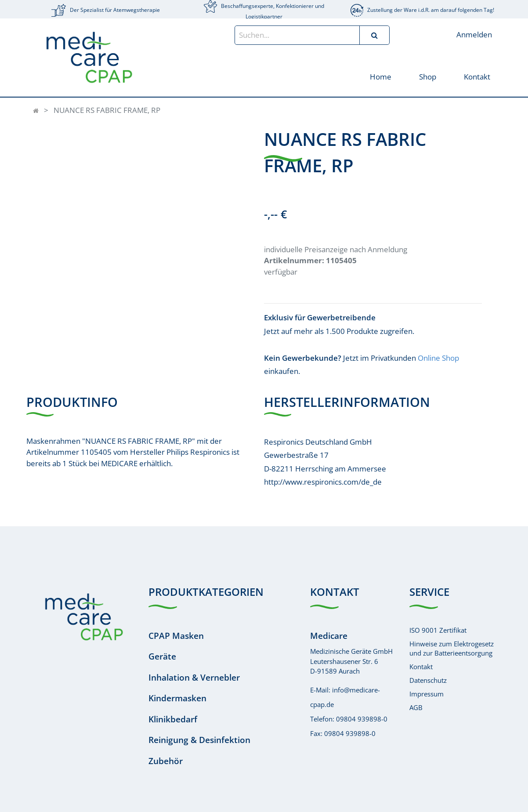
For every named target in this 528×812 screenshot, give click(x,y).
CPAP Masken (176, 636)
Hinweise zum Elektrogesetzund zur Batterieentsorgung (452, 648)
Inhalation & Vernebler (194, 678)
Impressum (427, 694)
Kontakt (421, 667)
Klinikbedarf (173, 719)
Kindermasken (177, 698)
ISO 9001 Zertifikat (438, 630)
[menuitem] (380, 76)
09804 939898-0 (362, 719)
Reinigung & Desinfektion (199, 740)
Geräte (162, 656)
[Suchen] (374, 35)
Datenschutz (428, 680)
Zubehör (166, 761)
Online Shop (438, 358)
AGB (416, 707)
